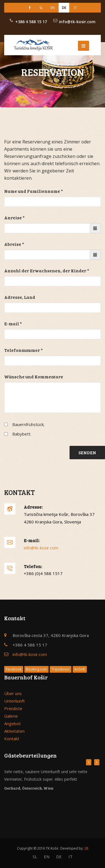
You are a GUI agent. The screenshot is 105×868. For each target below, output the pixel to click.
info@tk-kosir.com (77, 22)
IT (75, 8)
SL (41, 8)
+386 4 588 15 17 (31, 22)
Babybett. (22, 434)
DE (64, 8)
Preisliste (13, 708)
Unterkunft (15, 701)
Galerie (11, 716)
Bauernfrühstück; (28, 424)
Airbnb (80, 669)
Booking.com (36, 669)
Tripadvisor (61, 669)
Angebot (12, 723)
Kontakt (12, 739)
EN (53, 8)
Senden (87, 452)
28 (86, 848)
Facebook (14, 669)
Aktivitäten (14, 731)
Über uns (13, 693)
